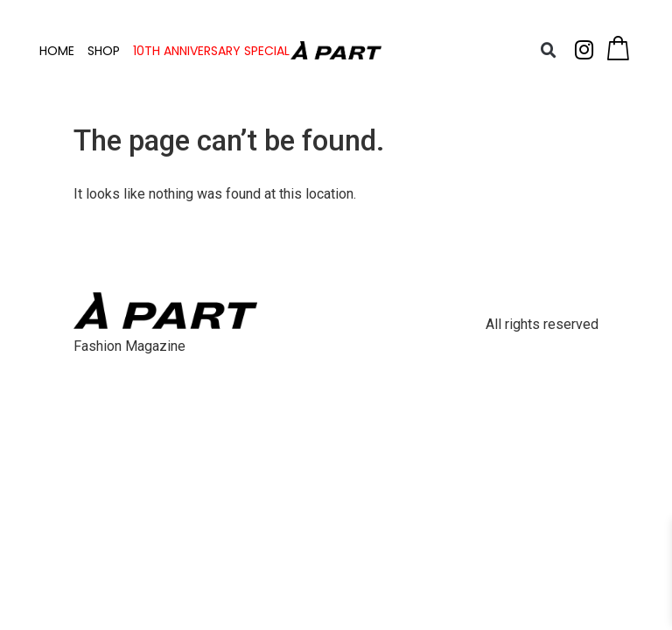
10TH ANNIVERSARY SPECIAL (211, 51)
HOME (57, 51)
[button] (548, 51)
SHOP (104, 51)
